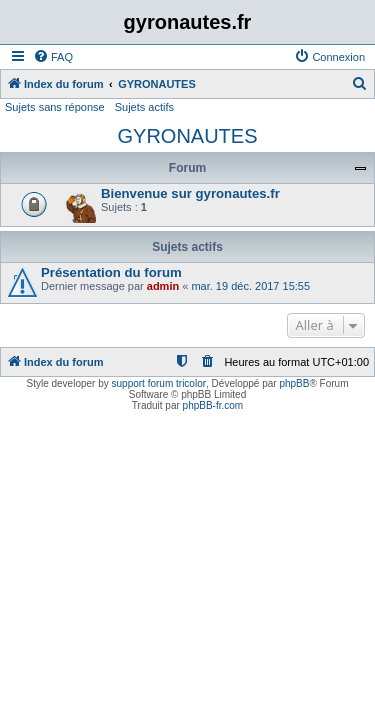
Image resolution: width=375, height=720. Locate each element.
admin (163, 286)
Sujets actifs (144, 107)
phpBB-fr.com (213, 405)
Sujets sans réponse (55, 107)
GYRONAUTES (187, 136)
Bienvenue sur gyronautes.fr (190, 193)
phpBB (294, 383)
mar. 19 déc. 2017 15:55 (250, 286)
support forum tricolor (159, 383)
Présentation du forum (111, 272)
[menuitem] (53, 57)
